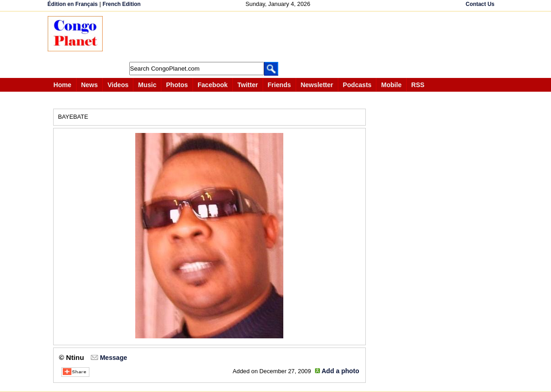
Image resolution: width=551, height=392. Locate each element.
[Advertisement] (279, 37)
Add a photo (340, 371)
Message (113, 358)
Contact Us (480, 4)
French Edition (122, 4)
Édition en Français (73, 4)
